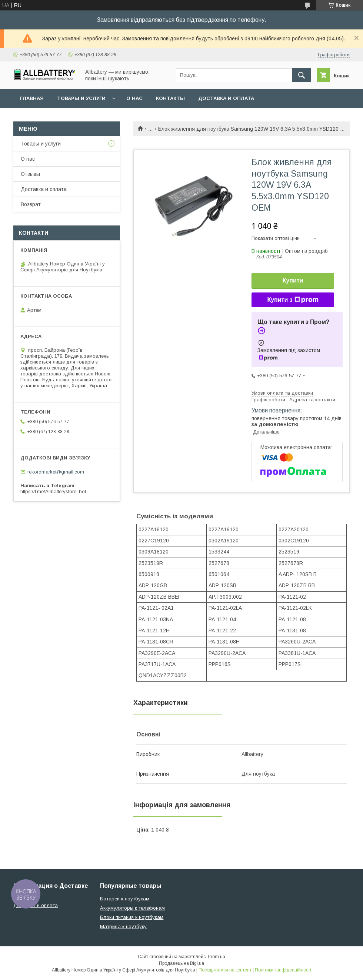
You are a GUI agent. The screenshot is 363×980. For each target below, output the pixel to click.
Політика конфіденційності (283, 970)
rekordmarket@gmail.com (56, 472)
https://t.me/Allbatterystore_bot (53, 491)
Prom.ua (217, 957)
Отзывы (30, 174)
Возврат (31, 204)
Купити (293, 280)
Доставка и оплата (226, 98)
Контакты (170, 98)
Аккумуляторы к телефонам (132, 908)
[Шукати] (302, 75)
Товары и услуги (81, 98)
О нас (134, 98)
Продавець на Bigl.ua (181, 963)
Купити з (293, 300)
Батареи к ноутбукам (125, 899)
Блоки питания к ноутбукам (132, 917)
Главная (32, 98)
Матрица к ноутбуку (123, 927)
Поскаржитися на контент (225, 970)
